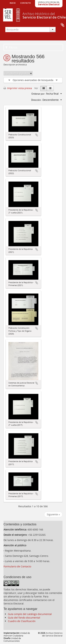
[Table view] (50, 88)
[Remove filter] (31, 73)
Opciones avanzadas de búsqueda (33, 80)
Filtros (11, 47)
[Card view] (44, 88)
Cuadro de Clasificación (22, 621)
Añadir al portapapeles (37, 135)
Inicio (13, 3)
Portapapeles (62, 25)
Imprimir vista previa (18, 88)
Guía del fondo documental (24, 618)
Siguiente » (53, 514)
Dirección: (36, 100)
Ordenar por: (38, 94)
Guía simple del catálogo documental (30, 614)
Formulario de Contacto (17, 566)
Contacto (26, 3)
